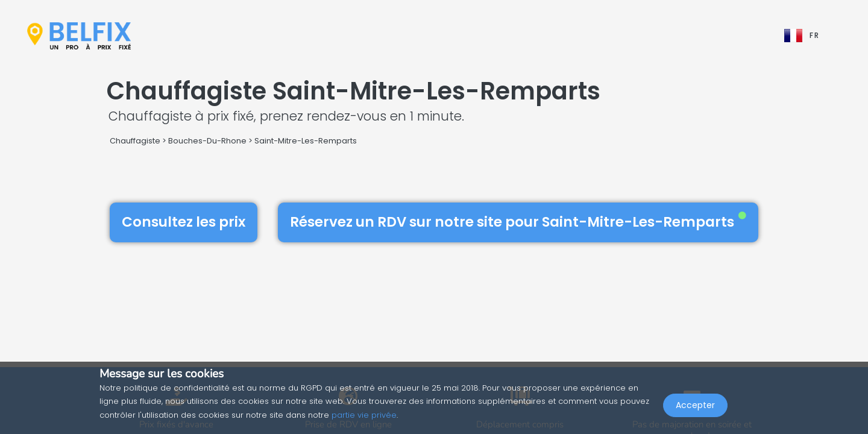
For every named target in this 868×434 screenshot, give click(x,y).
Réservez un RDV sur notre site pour (518, 222)
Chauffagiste (135, 141)
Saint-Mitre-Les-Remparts (306, 141)
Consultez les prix (184, 222)
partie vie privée (364, 415)
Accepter (695, 407)
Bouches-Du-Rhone (207, 141)
